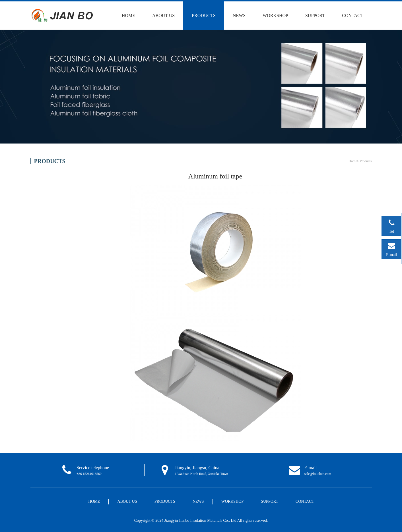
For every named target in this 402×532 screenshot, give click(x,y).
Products (366, 161)
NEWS (239, 15)
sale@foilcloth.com (318, 474)
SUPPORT (315, 15)
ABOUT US (163, 15)
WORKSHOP (275, 15)
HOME (128, 15)
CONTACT (352, 15)
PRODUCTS (204, 15)
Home (353, 161)
